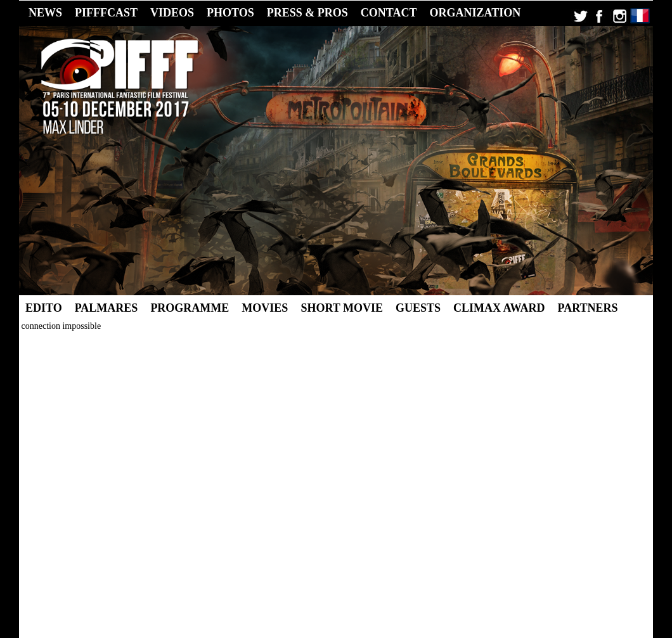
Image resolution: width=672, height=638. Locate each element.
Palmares (107, 308)
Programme (190, 308)
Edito (44, 308)
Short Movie (342, 308)
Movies (265, 308)
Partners (588, 308)
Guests (418, 308)
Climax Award (499, 308)
